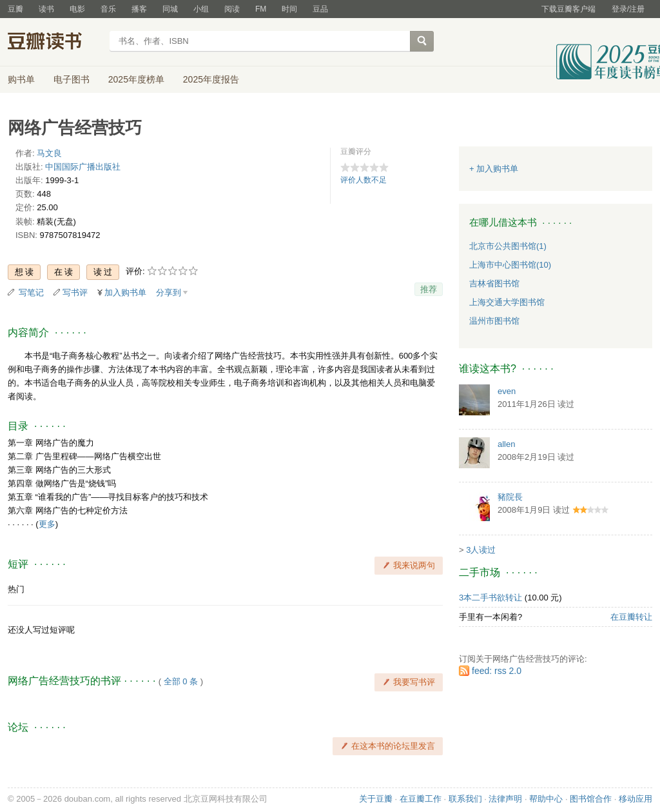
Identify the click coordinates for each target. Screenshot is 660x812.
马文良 (49, 153)
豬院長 (510, 497)
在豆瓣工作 (421, 799)
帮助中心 (546, 799)
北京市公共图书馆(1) (508, 246)
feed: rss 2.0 (497, 671)
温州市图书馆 (494, 321)
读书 (46, 9)
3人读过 (481, 550)
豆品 (320, 9)
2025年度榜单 (136, 79)
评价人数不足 (364, 180)
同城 (170, 9)
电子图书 (72, 79)
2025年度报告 (211, 79)
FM (261, 9)
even (507, 391)
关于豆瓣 (376, 799)
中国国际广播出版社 (83, 167)
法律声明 (505, 799)
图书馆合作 (591, 799)
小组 (201, 9)
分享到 (169, 292)
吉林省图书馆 (494, 283)
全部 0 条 (181, 681)
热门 (16, 589)
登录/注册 (628, 9)
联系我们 (465, 799)
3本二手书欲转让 (490, 598)
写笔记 (31, 292)
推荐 (429, 289)
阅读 (232, 9)
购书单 (21, 79)
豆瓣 (15, 9)
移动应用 (636, 799)
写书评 (75, 292)
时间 (289, 9)
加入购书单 (125, 292)
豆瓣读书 (54, 43)
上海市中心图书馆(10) (510, 265)
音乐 (108, 9)
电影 (77, 9)
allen (506, 444)
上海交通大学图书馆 (507, 302)
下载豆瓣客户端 (568, 9)
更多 (47, 524)
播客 (139, 9)
